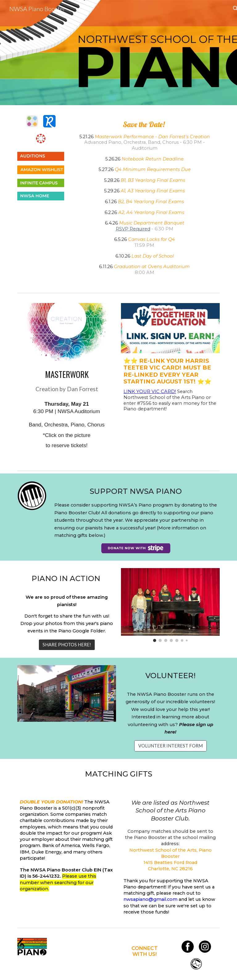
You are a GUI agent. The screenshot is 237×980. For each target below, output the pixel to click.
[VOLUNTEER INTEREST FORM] (170, 746)
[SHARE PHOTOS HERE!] (67, 645)
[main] (144, 198)
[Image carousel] (170, 605)
